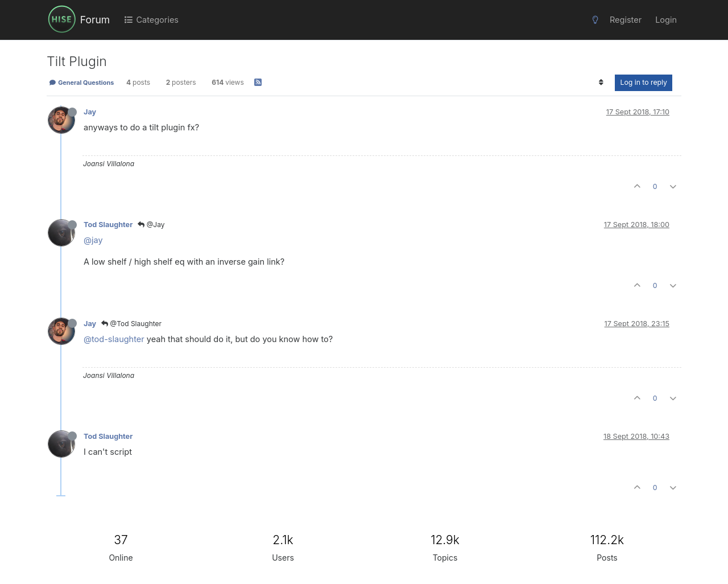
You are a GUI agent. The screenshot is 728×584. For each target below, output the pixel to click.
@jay (93, 240)
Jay (90, 112)
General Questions (81, 83)
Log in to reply (644, 82)
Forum (95, 20)
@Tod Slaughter (131, 324)
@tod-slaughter (114, 339)
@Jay (151, 225)
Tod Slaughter (108, 225)
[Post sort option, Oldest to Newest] (601, 83)
